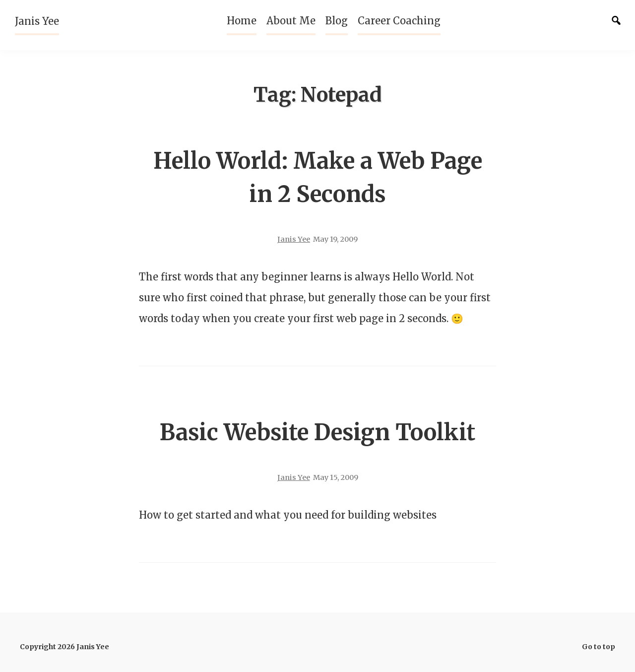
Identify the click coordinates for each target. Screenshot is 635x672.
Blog (337, 21)
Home (242, 21)
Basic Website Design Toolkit (317, 432)
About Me (291, 21)
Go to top (599, 647)
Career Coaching (399, 21)
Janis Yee (37, 21)
